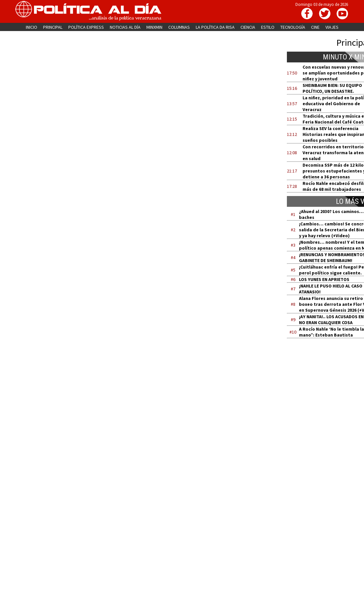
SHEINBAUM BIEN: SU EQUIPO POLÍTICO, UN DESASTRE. (332, 88)
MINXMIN (154, 27)
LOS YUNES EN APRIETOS (324, 279)
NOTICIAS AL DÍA (125, 27)
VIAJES (332, 27)
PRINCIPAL (53, 27)
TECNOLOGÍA (293, 27)
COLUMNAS (179, 27)
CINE (315, 27)
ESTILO (268, 27)
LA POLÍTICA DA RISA (215, 27)
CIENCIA (248, 27)
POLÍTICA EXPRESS (86, 27)
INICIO (32, 27)
